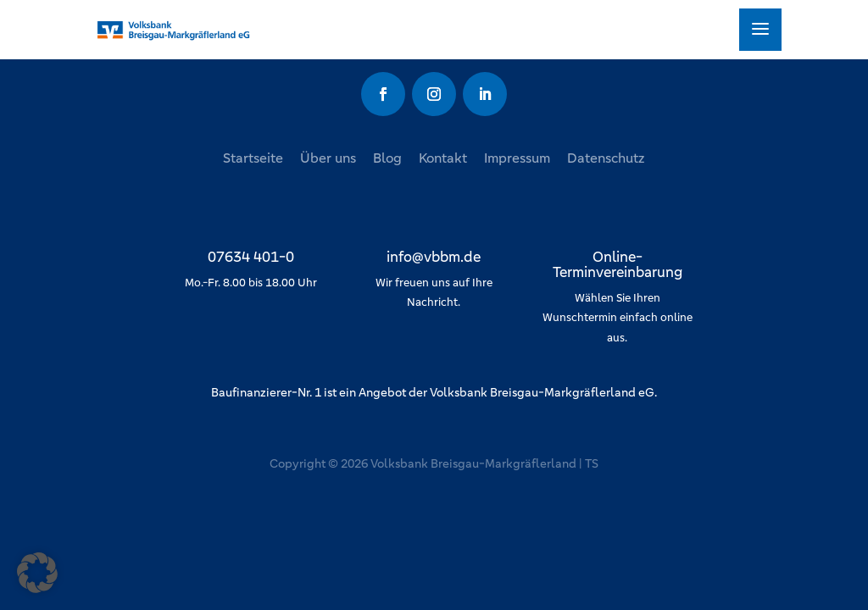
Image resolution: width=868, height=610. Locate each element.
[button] (37, 573)
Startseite (253, 158)
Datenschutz (606, 158)
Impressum (517, 158)
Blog (387, 158)
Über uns (328, 158)
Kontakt (443, 158)
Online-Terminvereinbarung (618, 264)
